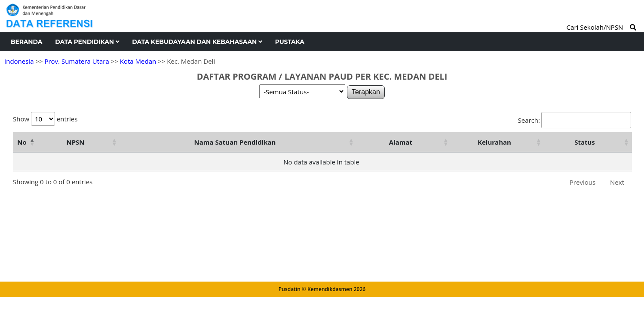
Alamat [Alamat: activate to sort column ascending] (401, 142)
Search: (575, 120)
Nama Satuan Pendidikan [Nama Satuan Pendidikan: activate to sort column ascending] (235, 142)
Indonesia (19, 61)
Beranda (26, 42)
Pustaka (290, 42)
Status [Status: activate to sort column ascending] (585, 142)
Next (617, 182)
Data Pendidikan (87, 42)
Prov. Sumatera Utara (77, 61)
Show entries (45, 119)
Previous (583, 182)
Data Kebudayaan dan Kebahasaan (197, 42)
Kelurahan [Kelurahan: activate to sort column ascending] (494, 142)
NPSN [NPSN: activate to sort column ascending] (75, 142)
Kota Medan (138, 61)
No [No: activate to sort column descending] (22, 142)
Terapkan (366, 92)
